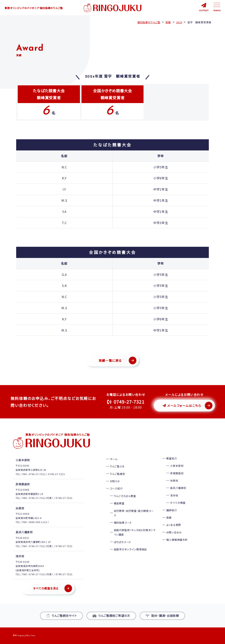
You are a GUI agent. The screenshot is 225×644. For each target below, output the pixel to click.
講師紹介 (172, 510)
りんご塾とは (117, 466)
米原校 (174, 481)
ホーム (114, 459)
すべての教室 (178, 503)
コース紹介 (116, 488)
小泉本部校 (177, 466)
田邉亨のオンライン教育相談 (130, 549)
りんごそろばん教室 (125, 496)
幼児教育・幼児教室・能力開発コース (134, 513)
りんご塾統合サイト (61, 616)
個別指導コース (123, 523)
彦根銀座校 (177, 473)
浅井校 (174, 495)
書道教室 (119, 503)
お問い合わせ (174, 532)
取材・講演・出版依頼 (162, 616)
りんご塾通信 (118, 474)
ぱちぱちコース (123, 542)
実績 (169, 518)
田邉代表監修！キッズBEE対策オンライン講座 (135, 532)
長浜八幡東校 (178, 488)
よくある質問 (174, 525)
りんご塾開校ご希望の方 (111, 616)
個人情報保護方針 (177, 540)
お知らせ (115, 481)
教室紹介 (172, 458)
